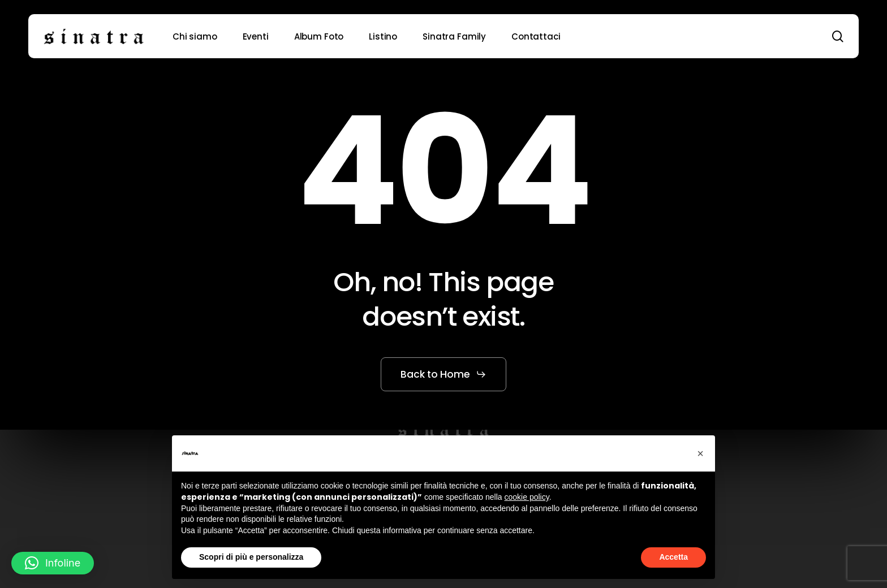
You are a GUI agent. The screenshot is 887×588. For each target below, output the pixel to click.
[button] (444, 374)
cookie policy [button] (527, 497)
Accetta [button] (673, 557)
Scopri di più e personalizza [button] (251, 557)
